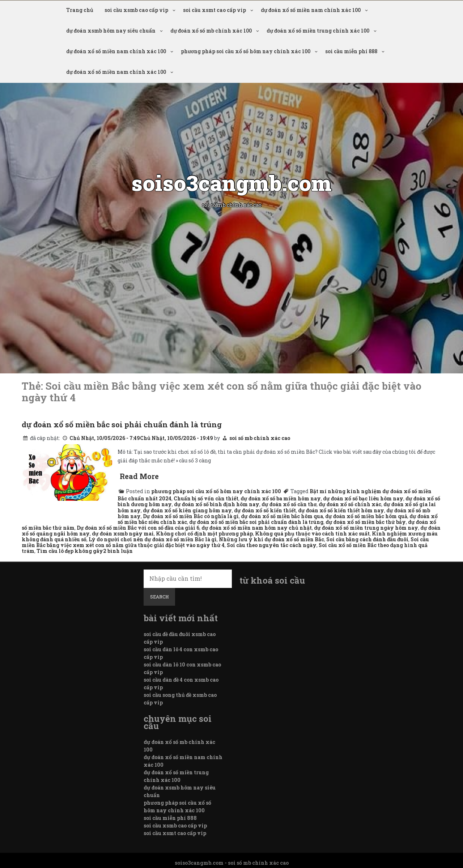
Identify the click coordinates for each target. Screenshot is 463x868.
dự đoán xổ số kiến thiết (265, 510)
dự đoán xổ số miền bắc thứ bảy (366, 522)
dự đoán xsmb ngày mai (123, 533)
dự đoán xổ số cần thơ (289, 504)
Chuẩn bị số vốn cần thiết (206, 498)
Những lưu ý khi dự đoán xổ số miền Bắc (271, 539)
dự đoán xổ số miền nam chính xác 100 (311, 10)
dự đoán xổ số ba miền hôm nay (281, 498)
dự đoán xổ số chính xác (350, 504)
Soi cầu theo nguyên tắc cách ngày (272, 545)
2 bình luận (118, 551)
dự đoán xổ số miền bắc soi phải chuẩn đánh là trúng (122, 424)
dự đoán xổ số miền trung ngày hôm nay (366, 528)
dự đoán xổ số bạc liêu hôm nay (363, 498)
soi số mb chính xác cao (260, 438)
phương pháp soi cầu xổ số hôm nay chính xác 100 (246, 51)
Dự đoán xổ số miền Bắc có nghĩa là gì (191, 516)
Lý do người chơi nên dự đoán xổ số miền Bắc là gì (153, 539)
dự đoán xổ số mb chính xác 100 (211, 31)
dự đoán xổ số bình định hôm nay (217, 504)
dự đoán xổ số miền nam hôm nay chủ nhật (257, 528)
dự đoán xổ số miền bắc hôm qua (282, 516)
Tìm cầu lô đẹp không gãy (70, 551)
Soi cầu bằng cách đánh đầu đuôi (367, 539)
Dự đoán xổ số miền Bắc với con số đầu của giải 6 (138, 528)
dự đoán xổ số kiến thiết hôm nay (341, 510)
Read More (139, 476)
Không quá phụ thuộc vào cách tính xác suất (312, 533)
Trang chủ (80, 10)
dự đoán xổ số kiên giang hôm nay (187, 510)
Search (159, 597)
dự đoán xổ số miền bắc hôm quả (366, 516)
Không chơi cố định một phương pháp (204, 533)
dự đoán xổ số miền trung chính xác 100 (318, 31)
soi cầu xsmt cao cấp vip (214, 10)
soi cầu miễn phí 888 (351, 51)
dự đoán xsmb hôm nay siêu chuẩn (111, 31)
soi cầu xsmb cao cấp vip (136, 10)
